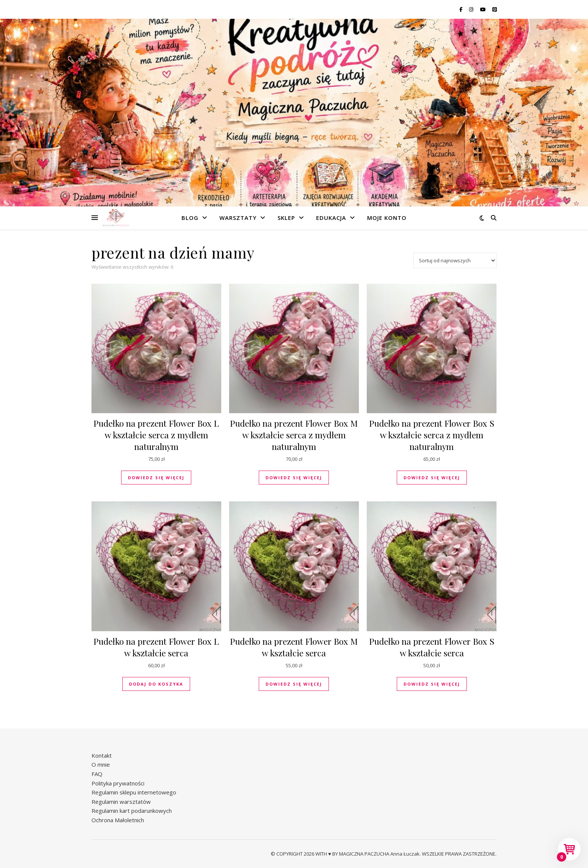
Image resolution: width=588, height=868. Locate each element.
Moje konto (387, 218)
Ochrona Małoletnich (118, 820)
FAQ (97, 774)
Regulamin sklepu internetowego (134, 792)
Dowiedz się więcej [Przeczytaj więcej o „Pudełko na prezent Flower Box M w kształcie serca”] (294, 684)
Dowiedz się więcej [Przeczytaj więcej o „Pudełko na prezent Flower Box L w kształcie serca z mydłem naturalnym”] (156, 478)
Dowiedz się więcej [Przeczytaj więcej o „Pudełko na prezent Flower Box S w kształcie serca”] (432, 684)
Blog (190, 218)
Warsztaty (238, 218)
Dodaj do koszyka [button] (156, 684)
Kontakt (102, 755)
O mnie (101, 764)
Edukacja (331, 218)
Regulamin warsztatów (121, 802)
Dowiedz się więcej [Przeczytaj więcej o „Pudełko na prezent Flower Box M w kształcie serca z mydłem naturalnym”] (294, 478)
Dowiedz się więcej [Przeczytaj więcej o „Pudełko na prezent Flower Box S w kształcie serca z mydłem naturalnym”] (432, 478)
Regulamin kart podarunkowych (132, 811)
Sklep (286, 218)
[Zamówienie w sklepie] (455, 260)
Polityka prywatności (118, 783)
